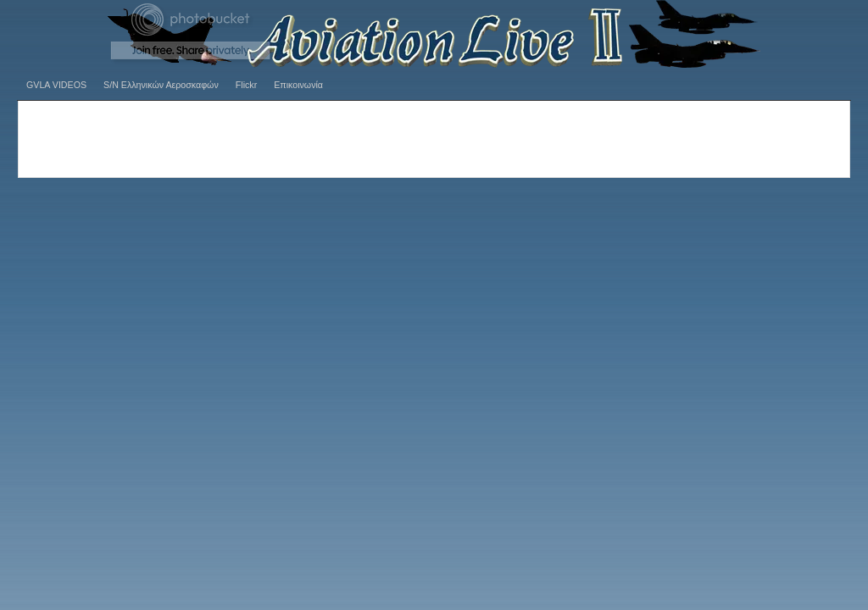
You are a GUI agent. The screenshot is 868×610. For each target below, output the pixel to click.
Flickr (246, 85)
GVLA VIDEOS (56, 85)
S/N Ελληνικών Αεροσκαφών (161, 85)
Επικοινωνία (298, 85)
